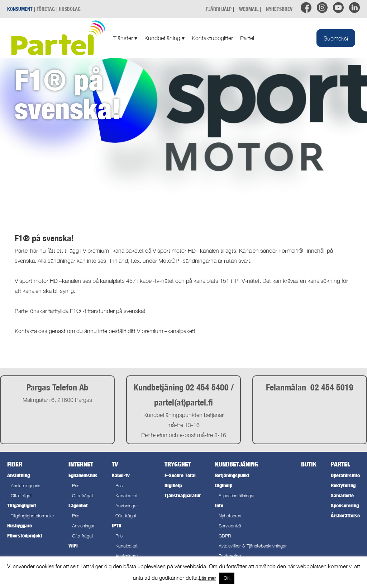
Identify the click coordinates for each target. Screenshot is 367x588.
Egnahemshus (83, 475)
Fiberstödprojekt (25, 535)
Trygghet (178, 464)
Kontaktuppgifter (212, 38)
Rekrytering (343, 485)
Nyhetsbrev (230, 516)
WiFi (73, 546)
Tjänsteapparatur (183, 495)
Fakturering (230, 556)
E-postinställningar (237, 496)
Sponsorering (345, 505)
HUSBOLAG (70, 9)
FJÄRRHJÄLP (219, 9)
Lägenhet (78, 505)
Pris (76, 486)
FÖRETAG (46, 9)
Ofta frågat (21, 496)
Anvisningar (83, 526)
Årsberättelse (345, 515)
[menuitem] (336, 38)
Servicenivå (230, 526)
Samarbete (342, 495)
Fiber (15, 464)
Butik (309, 464)
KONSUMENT (20, 9)
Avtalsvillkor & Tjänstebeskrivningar (253, 546)
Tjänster (125, 38)
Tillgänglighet (22, 505)
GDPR (225, 536)
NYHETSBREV (279, 9)
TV (115, 464)
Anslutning (18, 475)
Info (219, 505)
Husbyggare (20, 525)
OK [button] (227, 578)
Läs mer (208, 578)
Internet (81, 464)
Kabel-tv (121, 475)
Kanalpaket (127, 496)
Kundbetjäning (165, 38)
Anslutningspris (25, 486)
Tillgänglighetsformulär (32, 516)
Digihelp (173, 485)
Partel (247, 38)
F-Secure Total (180, 475)
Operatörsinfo (345, 475)
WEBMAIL (249, 9)
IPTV (116, 525)
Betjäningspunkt (232, 475)
